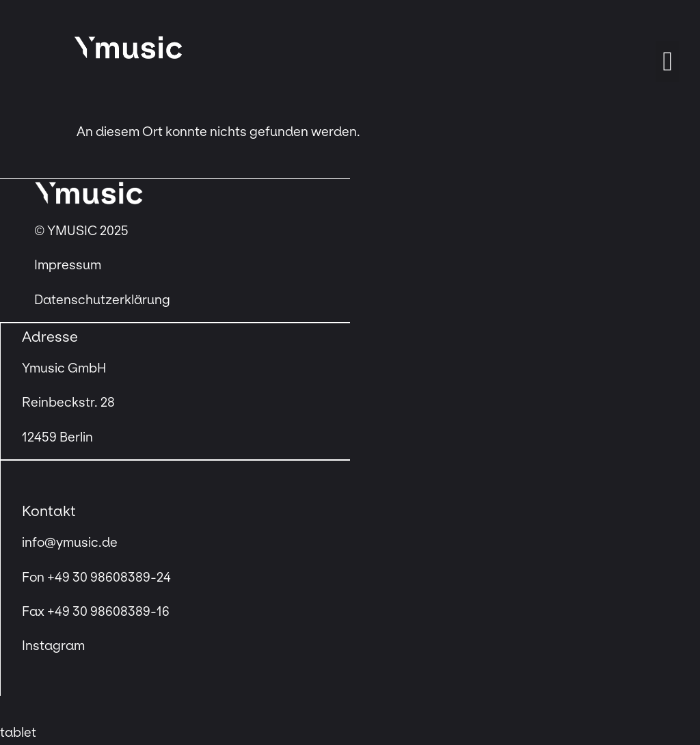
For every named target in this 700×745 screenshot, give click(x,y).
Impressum (69, 265)
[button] (668, 62)
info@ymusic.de (70, 543)
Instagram (53, 646)
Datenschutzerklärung (102, 300)
